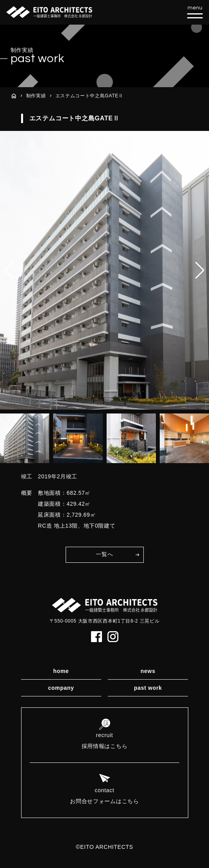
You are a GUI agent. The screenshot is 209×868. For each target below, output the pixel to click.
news (148, 671)
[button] (200, 270)
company (61, 688)
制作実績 (36, 96)
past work (148, 688)
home (61, 671)
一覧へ (104, 554)
